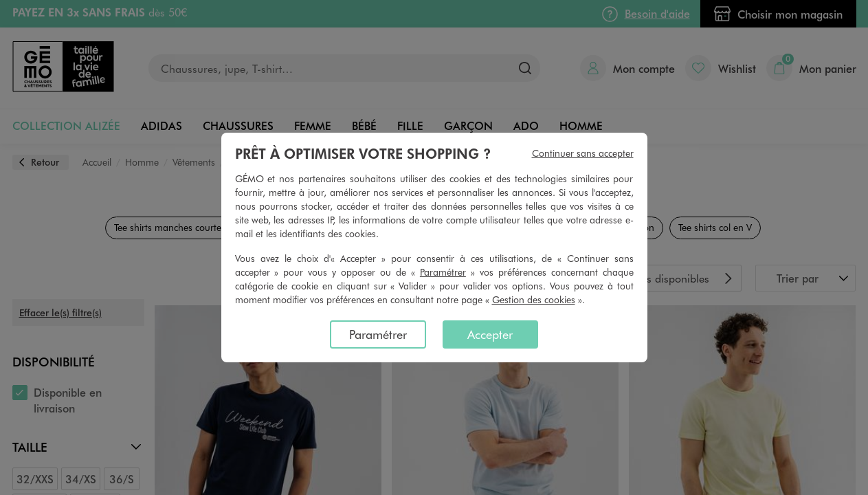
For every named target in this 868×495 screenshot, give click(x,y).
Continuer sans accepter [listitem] (583, 153)
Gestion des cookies (534, 299)
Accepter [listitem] (490, 334)
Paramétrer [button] (443, 272)
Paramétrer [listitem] (378, 334)
